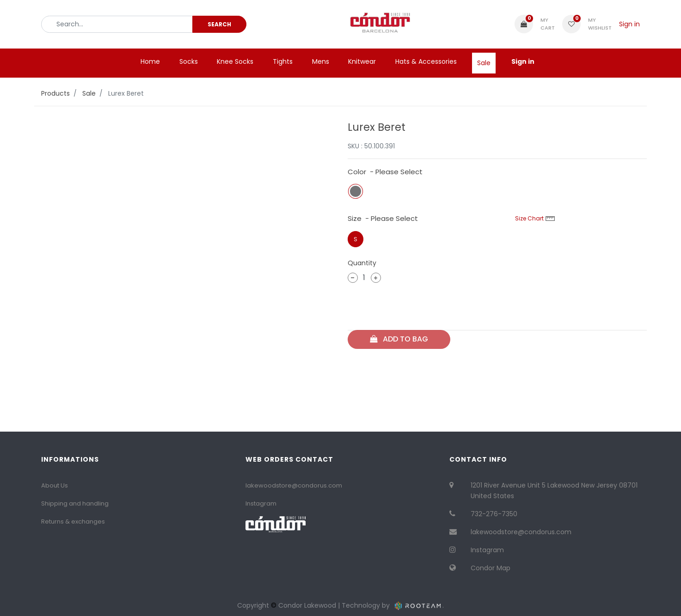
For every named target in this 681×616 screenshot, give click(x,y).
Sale (89, 93)
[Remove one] (353, 278)
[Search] (219, 24)
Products (55, 93)
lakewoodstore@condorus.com (294, 485)
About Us (55, 485)
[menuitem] (150, 61)
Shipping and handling (75, 503)
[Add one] (376, 278)
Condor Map (491, 568)
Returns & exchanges (73, 521)
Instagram (261, 503)
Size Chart (535, 219)
